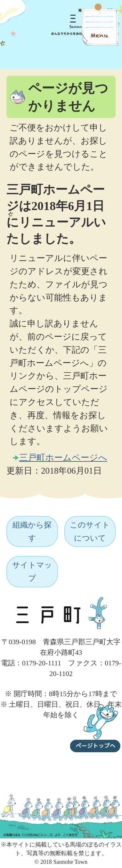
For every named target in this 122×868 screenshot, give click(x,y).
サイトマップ (32, 572)
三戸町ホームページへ (63, 458)
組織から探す (32, 531)
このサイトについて (90, 531)
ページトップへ (95, 727)
